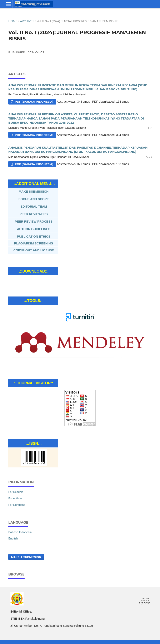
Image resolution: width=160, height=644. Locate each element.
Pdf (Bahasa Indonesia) (34, 102)
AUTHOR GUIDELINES (34, 229)
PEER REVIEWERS (34, 214)
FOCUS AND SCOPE (34, 199)
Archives (27, 21)
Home (13, 21)
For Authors (15, 498)
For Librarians (17, 505)
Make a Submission (26, 557)
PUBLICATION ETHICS (34, 236)
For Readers (16, 492)
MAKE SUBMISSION (34, 191)
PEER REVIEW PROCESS (34, 221)
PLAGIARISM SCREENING (34, 243)
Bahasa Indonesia (20, 532)
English (13, 538)
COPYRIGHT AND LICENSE (34, 250)
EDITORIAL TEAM (34, 206)
